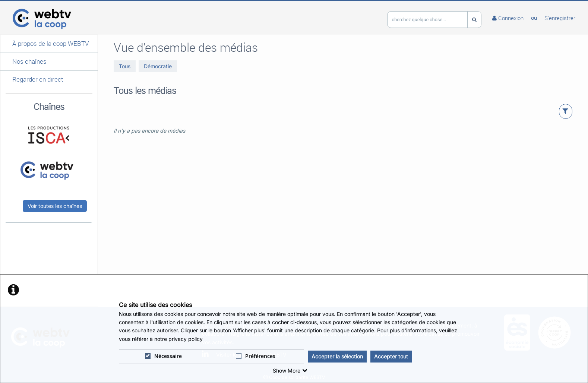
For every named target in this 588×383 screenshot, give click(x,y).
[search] (427, 20)
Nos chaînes (29, 61)
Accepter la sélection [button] (337, 356)
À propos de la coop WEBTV (50, 43)
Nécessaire (163, 356)
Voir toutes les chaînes (55, 206)
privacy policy (186, 339)
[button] (49, 44)
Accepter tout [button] (391, 356)
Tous (125, 66)
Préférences (256, 356)
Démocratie (158, 66)
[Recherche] (474, 20)
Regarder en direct (38, 79)
